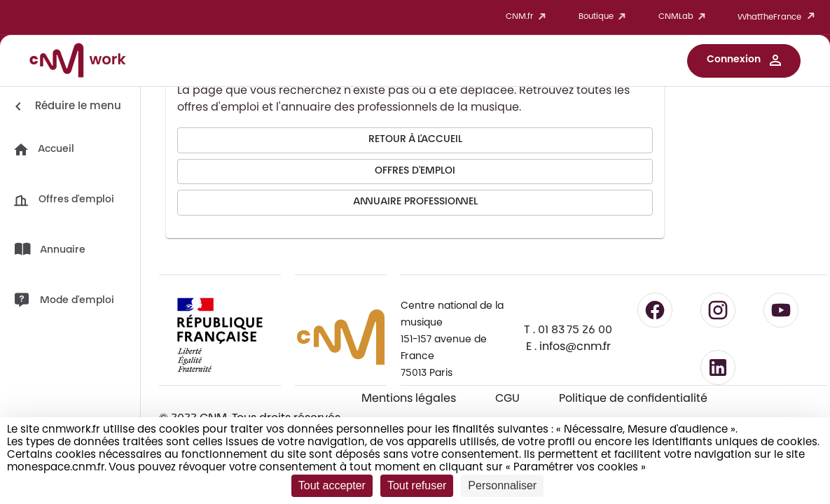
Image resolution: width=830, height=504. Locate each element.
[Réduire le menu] (65, 106)
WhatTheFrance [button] (779, 17)
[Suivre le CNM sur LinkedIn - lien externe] (718, 367)
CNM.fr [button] (528, 17)
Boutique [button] (604, 17)
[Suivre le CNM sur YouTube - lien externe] (781, 310)
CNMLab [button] (684, 17)
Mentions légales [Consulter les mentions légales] (409, 399)
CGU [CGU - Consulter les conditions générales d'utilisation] (507, 399)
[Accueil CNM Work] (78, 62)
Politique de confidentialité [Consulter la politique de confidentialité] (633, 399)
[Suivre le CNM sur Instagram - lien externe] (718, 310)
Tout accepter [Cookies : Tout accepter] (332, 485)
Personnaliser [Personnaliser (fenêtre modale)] (502, 485)
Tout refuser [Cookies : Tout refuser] (417, 485)
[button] (744, 61)
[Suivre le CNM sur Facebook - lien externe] (655, 310)
